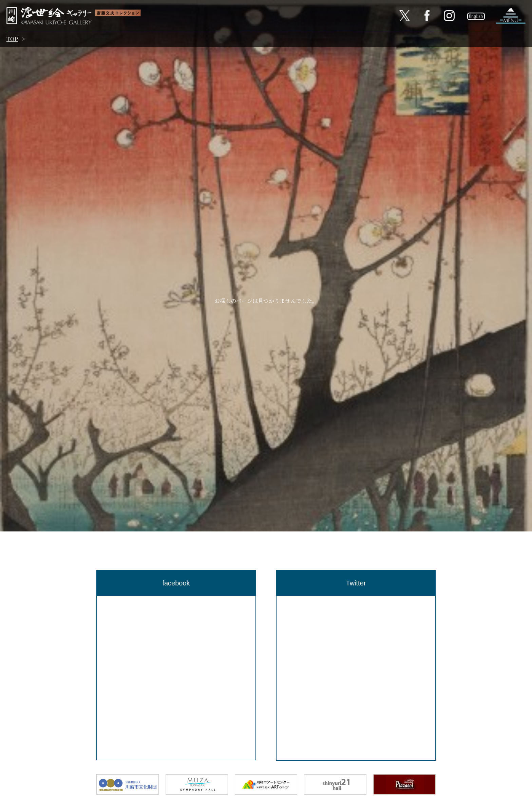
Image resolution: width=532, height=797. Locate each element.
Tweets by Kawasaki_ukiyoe (313, 601)
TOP (13, 40)
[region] (176, 678)
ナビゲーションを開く (510, 16)
